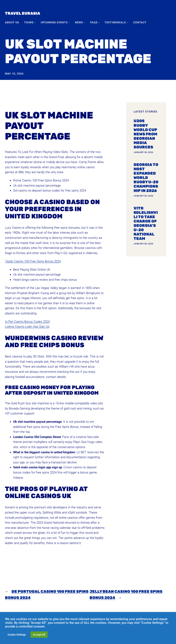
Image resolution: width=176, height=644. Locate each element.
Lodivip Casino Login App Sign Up (27, 327)
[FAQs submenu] (99, 22)
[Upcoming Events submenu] (69, 22)
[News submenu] (84, 22)
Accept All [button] (39, 635)
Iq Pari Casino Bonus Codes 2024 (27, 322)
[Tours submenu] (35, 22)
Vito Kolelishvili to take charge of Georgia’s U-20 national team (146, 223)
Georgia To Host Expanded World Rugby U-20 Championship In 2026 (146, 178)
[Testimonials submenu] (128, 22)
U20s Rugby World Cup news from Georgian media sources (145, 134)
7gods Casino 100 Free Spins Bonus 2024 (33, 261)
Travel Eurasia (23, 13)
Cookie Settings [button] (17, 635)
